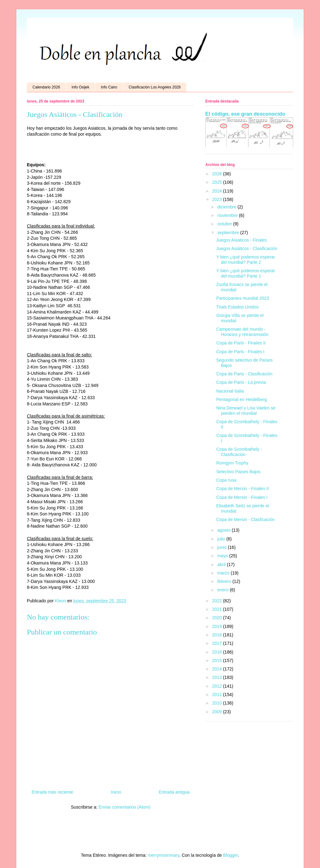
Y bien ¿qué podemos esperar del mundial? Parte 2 (246, 260)
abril (222, 564)
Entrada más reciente (52, 792)
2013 (218, 677)
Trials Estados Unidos (237, 307)
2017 (218, 643)
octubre (225, 224)
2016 (218, 652)
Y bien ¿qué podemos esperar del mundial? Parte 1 (246, 273)
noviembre (228, 215)
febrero (225, 581)
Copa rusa (226, 480)
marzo (224, 573)
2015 (218, 660)
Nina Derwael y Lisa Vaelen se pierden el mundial (246, 411)
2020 (218, 618)
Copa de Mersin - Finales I (242, 497)
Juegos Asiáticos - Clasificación (247, 248)
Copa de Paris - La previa (241, 382)
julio (222, 539)
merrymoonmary (164, 855)
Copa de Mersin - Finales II (242, 489)
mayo (223, 556)
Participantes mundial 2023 (243, 298)
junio (222, 547)
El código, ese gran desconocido (245, 114)
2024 (218, 191)
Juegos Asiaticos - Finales (242, 240)
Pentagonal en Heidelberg (242, 399)
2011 (218, 695)
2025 (218, 182)
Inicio (116, 792)
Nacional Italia (230, 391)
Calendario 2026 (46, 87)
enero (223, 590)
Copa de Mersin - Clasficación (245, 519)
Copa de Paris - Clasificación (244, 374)
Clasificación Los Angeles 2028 (155, 87)
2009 (218, 712)
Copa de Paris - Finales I (240, 352)
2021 (218, 609)
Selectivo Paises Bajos (238, 472)
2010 (218, 703)
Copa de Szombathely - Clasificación (239, 452)
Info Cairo (109, 87)
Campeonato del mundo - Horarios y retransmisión (242, 332)
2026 (218, 174)
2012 (218, 686)
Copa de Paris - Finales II (241, 343)
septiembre (229, 233)
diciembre (227, 207)
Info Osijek (80, 87)
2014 (218, 669)
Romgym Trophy (232, 463)
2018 (218, 635)
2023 (218, 199)
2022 (218, 601)
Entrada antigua (174, 792)
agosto (224, 530)
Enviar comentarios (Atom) (124, 807)
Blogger (230, 855)
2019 (218, 626)
